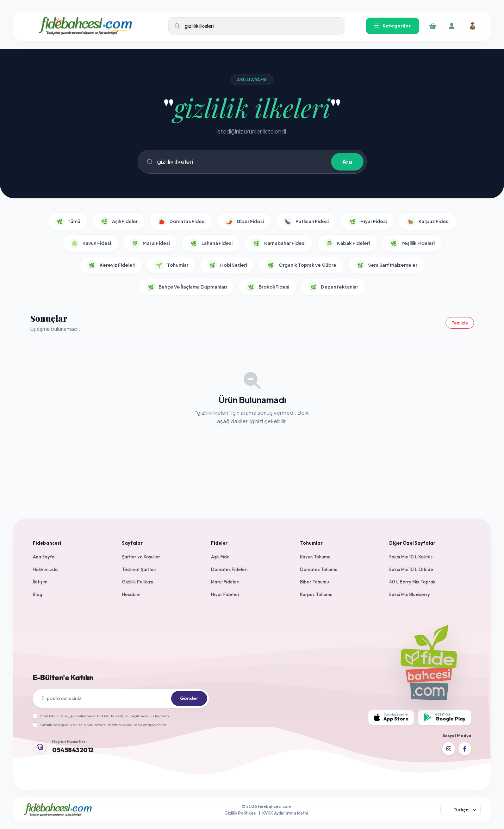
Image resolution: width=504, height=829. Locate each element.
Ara (347, 162)
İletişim (40, 582)
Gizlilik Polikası (138, 582)
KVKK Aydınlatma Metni (285, 813)
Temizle (460, 323)
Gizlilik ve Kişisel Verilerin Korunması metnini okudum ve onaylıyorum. (100, 725)
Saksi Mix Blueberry (410, 594)
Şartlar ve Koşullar (141, 557)
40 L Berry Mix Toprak (412, 582)
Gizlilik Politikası (240, 813)
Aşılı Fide (220, 557)
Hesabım (131, 594)
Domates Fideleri (229, 569)
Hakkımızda (45, 569)
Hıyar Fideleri (225, 594)
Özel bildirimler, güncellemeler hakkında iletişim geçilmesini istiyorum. (101, 716)
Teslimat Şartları (139, 569)
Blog (38, 594)
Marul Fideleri (225, 582)
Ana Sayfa (44, 557)
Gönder (189, 698)
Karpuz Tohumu (316, 594)
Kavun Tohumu (315, 557)
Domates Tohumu (319, 569)
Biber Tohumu (315, 582)
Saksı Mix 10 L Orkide (411, 569)
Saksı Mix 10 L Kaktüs (411, 557)
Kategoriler (393, 26)
